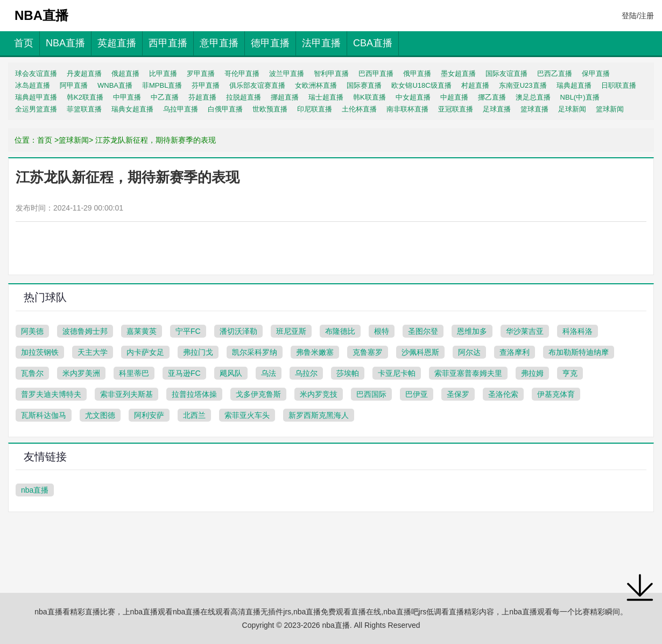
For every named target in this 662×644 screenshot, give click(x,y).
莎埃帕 (348, 373)
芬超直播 (202, 97)
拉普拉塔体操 (194, 394)
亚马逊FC (184, 373)
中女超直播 (413, 97)
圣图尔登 (423, 331)
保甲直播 (596, 73)
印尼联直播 (315, 109)
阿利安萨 (149, 415)
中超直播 (454, 97)
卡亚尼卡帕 (397, 373)
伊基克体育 (556, 394)
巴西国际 (371, 394)
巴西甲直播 (376, 73)
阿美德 (32, 331)
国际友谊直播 (506, 73)
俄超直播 (125, 73)
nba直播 (35, 490)
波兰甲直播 (287, 73)
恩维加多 (472, 331)
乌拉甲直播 (181, 109)
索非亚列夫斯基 (126, 394)
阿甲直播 (74, 85)
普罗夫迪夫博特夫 (51, 394)
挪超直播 (285, 97)
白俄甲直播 (225, 109)
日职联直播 (619, 85)
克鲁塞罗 (368, 352)
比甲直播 (163, 73)
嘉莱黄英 (142, 331)
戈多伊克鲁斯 (258, 394)
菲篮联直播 (84, 109)
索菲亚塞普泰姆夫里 (468, 373)
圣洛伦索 (503, 394)
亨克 (570, 373)
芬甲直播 (206, 85)
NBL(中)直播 (580, 97)
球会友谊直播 (36, 73)
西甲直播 (168, 43)
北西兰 (194, 415)
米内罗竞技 (319, 394)
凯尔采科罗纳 (255, 352)
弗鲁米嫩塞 (315, 352)
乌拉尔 (306, 373)
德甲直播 (270, 43)
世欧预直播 (270, 109)
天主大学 (93, 352)
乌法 (269, 373)
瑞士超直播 (326, 97)
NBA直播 (65, 43)
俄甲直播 (417, 73)
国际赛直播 (364, 85)
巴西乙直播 (555, 73)
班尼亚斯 (291, 331)
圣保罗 (458, 394)
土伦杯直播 (359, 109)
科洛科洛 (578, 331)
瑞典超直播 (574, 85)
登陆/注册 (638, 16)
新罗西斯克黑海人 (319, 415)
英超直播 (117, 43)
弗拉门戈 (198, 352)
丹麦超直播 (84, 73)
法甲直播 (321, 43)
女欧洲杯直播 (316, 85)
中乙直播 (165, 97)
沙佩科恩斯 (420, 352)
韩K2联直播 (85, 97)
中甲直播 (127, 97)
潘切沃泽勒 (238, 331)
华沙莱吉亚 (525, 331)
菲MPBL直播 (162, 85)
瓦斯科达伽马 (44, 415)
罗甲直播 (201, 73)
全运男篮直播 (36, 109)
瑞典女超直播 (132, 109)
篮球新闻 (610, 109)
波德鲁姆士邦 (85, 331)
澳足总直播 (533, 97)
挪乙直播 (492, 97)
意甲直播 (219, 43)
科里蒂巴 (134, 373)
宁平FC (188, 331)
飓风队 (231, 373)
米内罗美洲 (81, 373)
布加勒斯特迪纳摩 (579, 352)
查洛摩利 (515, 352)
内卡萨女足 (145, 352)
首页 (24, 43)
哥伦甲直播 (242, 73)
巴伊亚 (417, 394)
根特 (382, 331)
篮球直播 (534, 109)
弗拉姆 (532, 373)
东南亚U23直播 (523, 85)
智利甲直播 (331, 73)
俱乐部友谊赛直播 (257, 85)
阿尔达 (469, 352)
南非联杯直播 (407, 109)
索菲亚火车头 (247, 415)
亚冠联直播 (456, 109)
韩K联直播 (369, 97)
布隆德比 (340, 331)
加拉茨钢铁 (40, 352)
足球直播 (497, 109)
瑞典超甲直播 (36, 97)
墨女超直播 (458, 73)
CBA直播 (373, 43)
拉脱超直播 (244, 97)
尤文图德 (100, 415)
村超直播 (475, 85)
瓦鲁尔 (32, 373)
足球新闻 (572, 109)
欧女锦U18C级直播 (421, 85)
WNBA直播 (115, 85)
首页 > (48, 140)
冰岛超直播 (33, 85)
